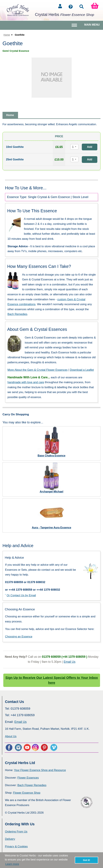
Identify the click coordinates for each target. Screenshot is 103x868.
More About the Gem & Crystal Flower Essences (38, 370)
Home (7, 35)
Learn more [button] (12, 864)
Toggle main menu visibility (75, 27)
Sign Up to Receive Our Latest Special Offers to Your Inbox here (52, 680)
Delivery (10, 839)
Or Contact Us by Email (21, 595)
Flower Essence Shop (27, 793)
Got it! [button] (86, 860)
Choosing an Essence (19, 637)
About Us (11, 736)
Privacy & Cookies (16, 846)
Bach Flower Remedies (32, 785)
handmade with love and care (26, 382)
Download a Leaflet (82, 370)
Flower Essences (28, 778)
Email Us (69, 662)
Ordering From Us (16, 832)
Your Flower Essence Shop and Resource (40, 770)
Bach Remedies (17, 314)
